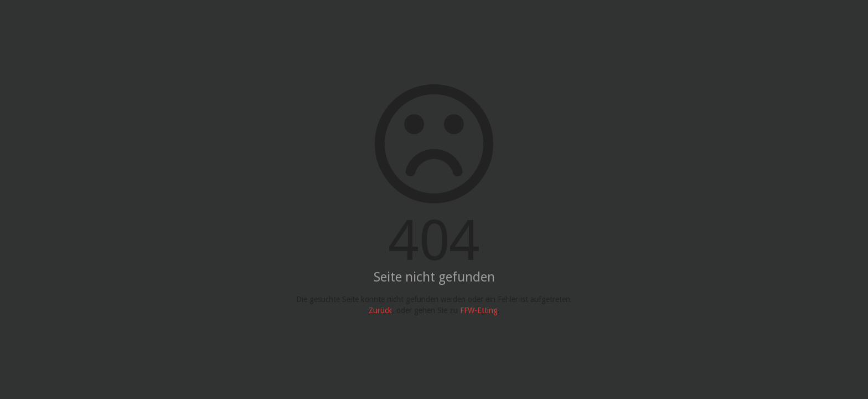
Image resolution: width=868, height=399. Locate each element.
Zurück (380, 310)
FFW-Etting (479, 310)
